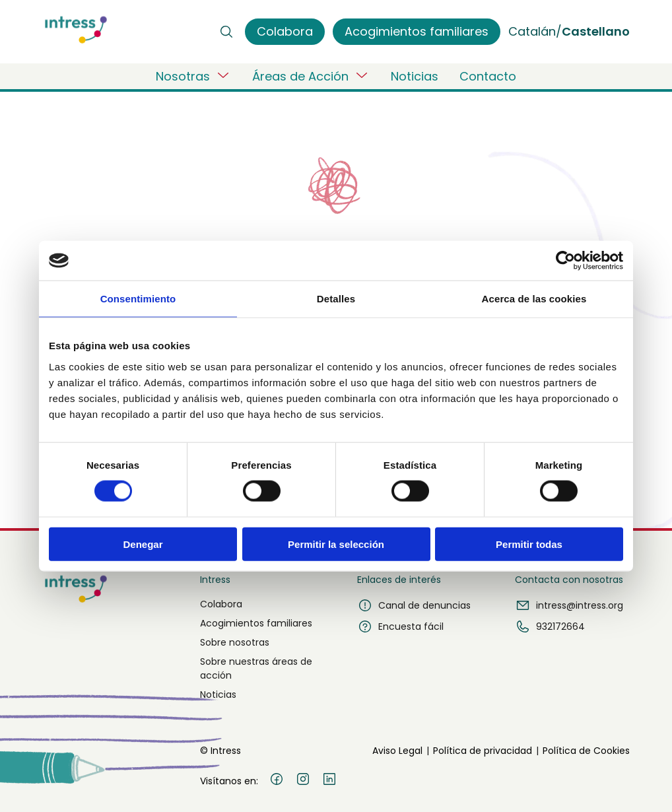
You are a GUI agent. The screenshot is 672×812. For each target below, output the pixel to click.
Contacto (488, 76)
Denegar (143, 544)
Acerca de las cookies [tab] (534, 299)
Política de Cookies (586, 751)
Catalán (532, 31)
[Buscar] (226, 32)
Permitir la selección (336, 544)
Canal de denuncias (414, 605)
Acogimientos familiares (256, 623)
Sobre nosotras (235, 642)
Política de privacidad (483, 751)
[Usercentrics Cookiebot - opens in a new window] (565, 261)
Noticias (415, 76)
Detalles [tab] (336, 299)
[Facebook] (277, 781)
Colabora (221, 604)
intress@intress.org (569, 605)
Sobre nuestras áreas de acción (256, 668)
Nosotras (193, 76)
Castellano (596, 31)
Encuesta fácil (400, 626)
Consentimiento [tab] (138, 299)
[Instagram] (303, 781)
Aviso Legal (397, 751)
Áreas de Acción (311, 76)
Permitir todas (529, 544)
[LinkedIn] (329, 781)
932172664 (550, 626)
